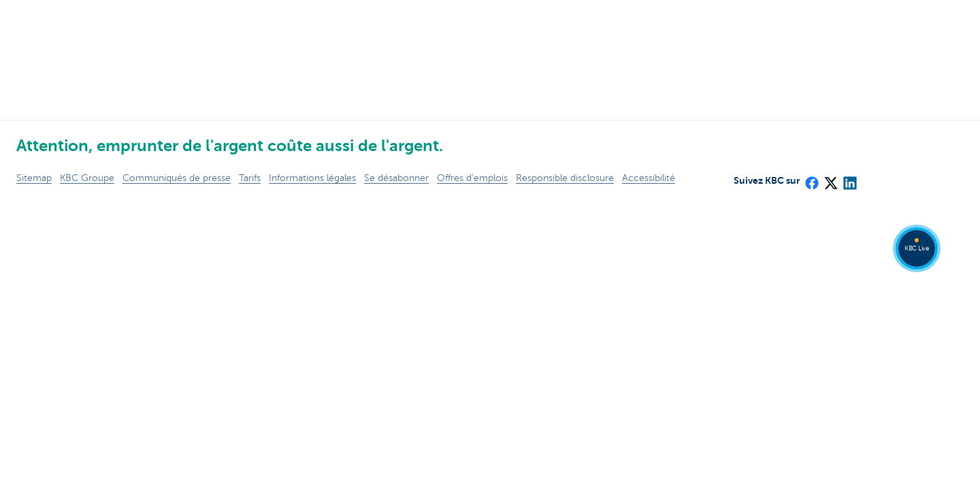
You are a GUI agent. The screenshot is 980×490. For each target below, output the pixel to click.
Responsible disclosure (565, 178)
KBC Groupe (87, 178)
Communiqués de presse (177, 178)
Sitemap (34, 178)
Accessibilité (649, 178)
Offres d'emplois (472, 178)
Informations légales (312, 178)
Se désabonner (396, 178)
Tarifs (250, 178)
